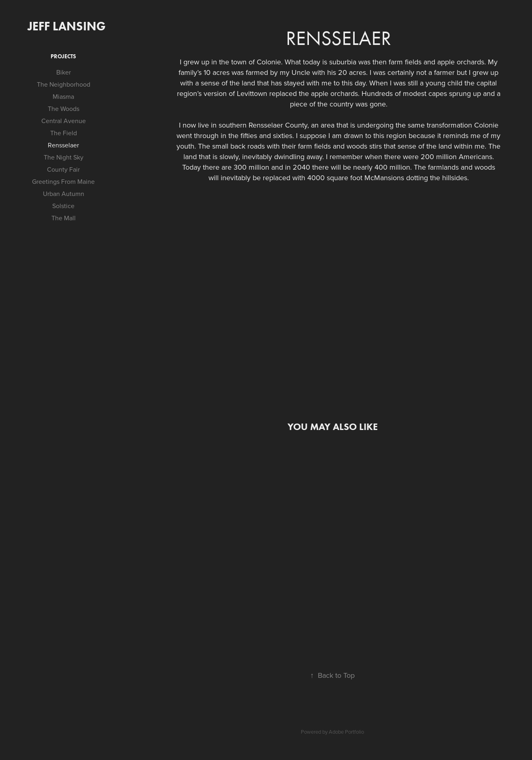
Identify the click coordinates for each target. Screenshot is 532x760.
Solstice (63, 206)
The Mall (64, 218)
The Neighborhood (64, 84)
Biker (64, 72)
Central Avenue (64, 121)
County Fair (63, 169)
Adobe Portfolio (346, 732)
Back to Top (332, 675)
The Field (64, 133)
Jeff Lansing (67, 26)
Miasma (63, 96)
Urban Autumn (64, 194)
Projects (63, 56)
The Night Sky (64, 157)
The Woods (64, 109)
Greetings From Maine (63, 181)
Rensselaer (63, 145)
